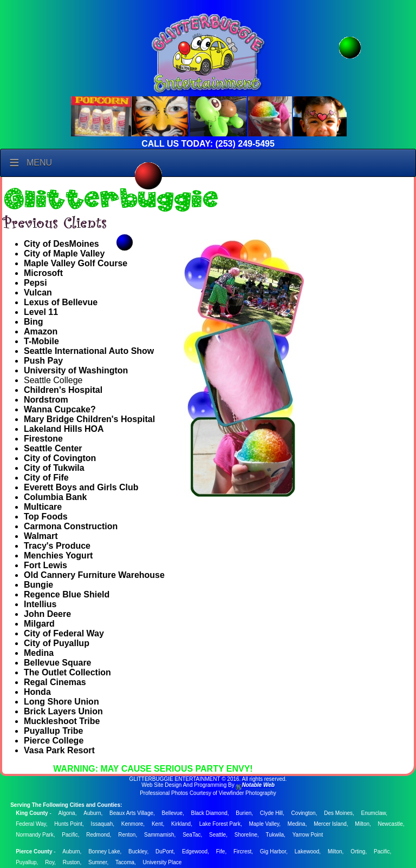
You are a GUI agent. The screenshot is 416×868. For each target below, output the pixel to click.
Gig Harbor (273, 851)
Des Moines (338, 813)
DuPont (164, 851)
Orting (358, 851)
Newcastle (391, 824)
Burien (243, 813)
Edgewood (195, 851)
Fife (221, 851)
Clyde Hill (271, 813)
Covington (304, 813)
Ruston (71, 862)
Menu (39, 163)
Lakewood (307, 851)
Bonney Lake (104, 851)
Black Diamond (209, 813)
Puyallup (26, 862)
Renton (127, 835)
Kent (157, 824)
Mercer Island (330, 824)
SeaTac (191, 835)
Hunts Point (68, 824)
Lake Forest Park (220, 824)
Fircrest (242, 851)
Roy (50, 862)
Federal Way (31, 824)
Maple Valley (264, 824)
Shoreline (246, 835)
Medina (297, 824)
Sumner (97, 862)
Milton (362, 824)
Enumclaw (374, 813)
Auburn (92, 813)
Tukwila (275, 835)
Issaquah (102, 824)
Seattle (217, 835)
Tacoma (125, 862)
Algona (67, 813)
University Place (162, 862)
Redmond (98, 835)
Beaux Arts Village (131, 813)
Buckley (138, 851)
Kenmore (132, 824)
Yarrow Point (308, 835)
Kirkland (181, 824)
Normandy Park (34, 835)
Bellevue (172, 813)
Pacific (70, 835)
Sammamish (159, 835)
